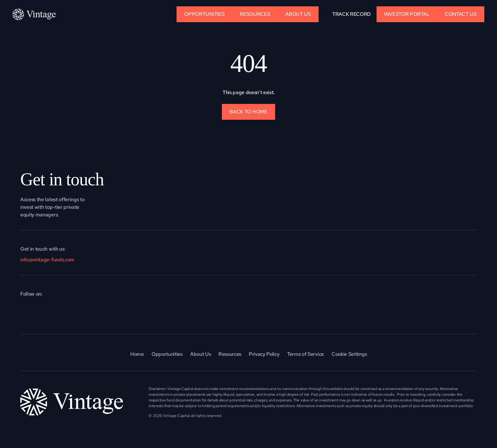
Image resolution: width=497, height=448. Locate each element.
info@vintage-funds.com (47, 260)
